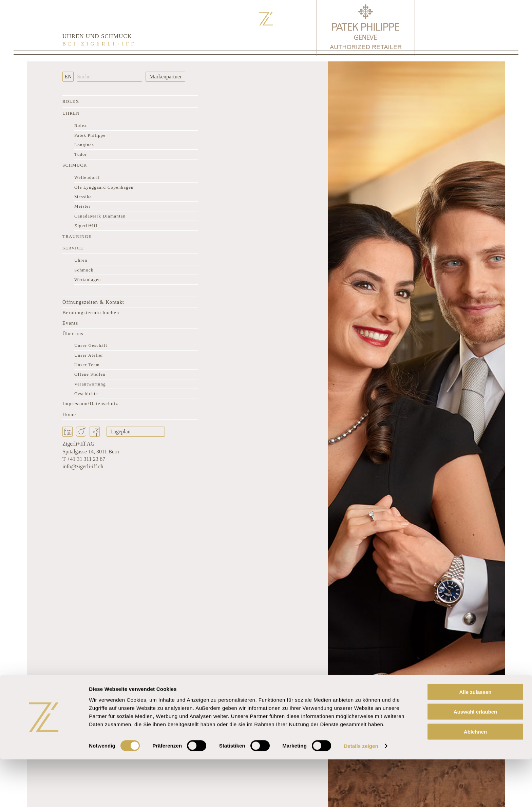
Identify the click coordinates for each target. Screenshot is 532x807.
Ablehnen (475, 779)
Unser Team (87, 365)
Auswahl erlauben (475, 759)
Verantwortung (90, 384)
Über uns (73, 334)
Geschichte (86, 393)
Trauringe (77, 236)
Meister (82, 206)
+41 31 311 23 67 (86, 459)
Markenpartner (165, 77)
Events (70, 323)
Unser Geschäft (91, 345)
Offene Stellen (90, 374)
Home (69, 414)
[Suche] (110, 77)
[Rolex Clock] (468, 27)
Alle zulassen (475, 739)
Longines (84, 145)
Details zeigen (361, 794)
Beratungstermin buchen (91, 313)
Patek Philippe (90, 135)
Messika (83, 197)
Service (73, 248)
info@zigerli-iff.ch (83, 466)
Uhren (71, 113)
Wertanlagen (88, 279)
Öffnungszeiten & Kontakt (93, 302)
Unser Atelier (89, 355)
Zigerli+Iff (86, 226)
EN (68, 77)
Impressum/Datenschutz (90, 403)
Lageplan (120, 431)
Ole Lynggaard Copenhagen (104, 187)
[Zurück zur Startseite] (266, 19)
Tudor (81, 154)
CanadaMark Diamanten (100, 216)
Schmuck (75, 165)
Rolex (71, 101)
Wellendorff (87, 177)
